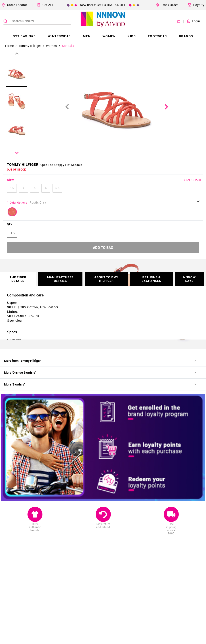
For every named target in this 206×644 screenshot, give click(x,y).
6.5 (57, 188)
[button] (12, 212)
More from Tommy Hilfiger (100, 361)
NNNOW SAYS (189, 279)
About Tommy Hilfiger (106, 279)
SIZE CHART (193, 180)
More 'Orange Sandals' (100, 372)
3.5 (12, 188)
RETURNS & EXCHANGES (151, 279)
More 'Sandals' (100, 384)
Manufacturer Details (60, 279)
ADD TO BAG (103, 248)
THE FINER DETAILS (18, 279)
